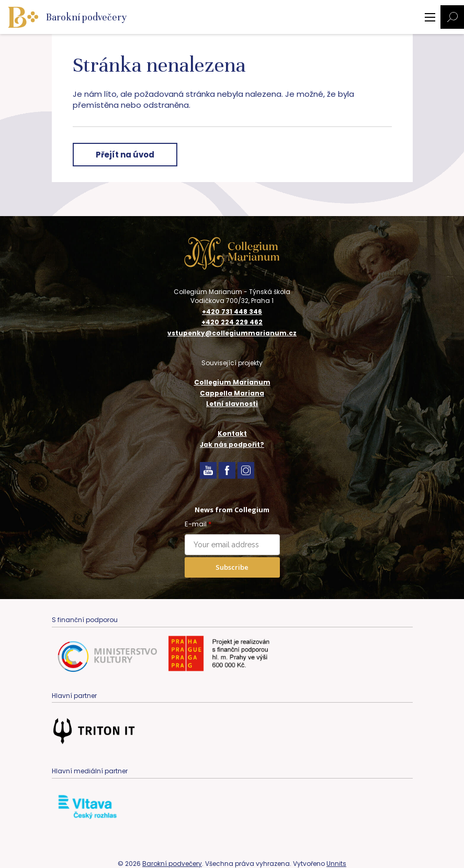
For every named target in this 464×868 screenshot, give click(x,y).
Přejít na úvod (125, 155)
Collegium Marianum (232, 382)
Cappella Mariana (232, 393)
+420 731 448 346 (232, 312)
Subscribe (232, 567)
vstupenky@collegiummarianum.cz (232, 333)
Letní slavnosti (232, 404)
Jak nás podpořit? (232, 444)
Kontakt (232, 433)
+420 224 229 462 (232, 322)
